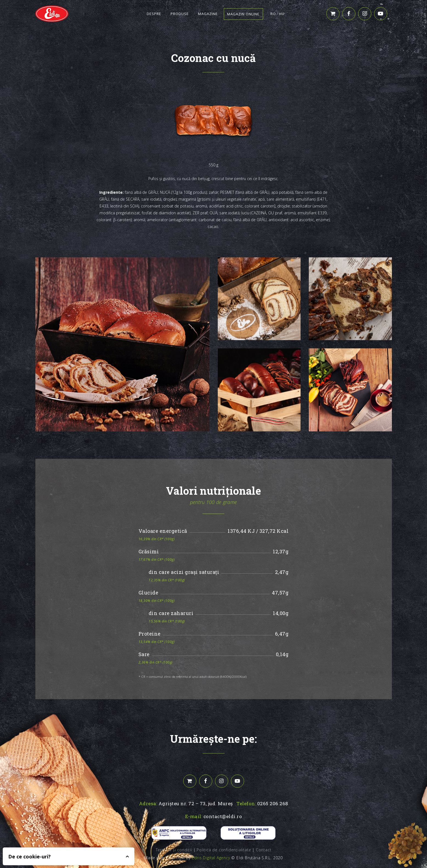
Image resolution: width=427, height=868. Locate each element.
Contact (264, 850)
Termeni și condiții (174, 850)
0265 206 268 (273, 803)
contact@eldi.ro (223, 816)
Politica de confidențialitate (224, 850)
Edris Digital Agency (211, 858)
